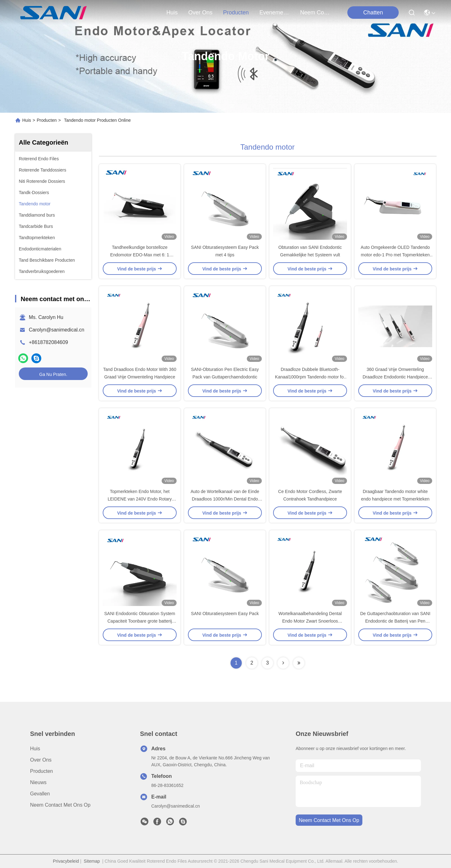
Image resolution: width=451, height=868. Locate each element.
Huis (172, 13)
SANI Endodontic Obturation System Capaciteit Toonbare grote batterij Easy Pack (140, 621)
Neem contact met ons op (60, 805)
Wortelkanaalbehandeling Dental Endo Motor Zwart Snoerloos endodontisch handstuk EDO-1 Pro (310, 621)
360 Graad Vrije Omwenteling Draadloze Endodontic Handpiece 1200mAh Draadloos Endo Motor (395, 377)
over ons (200, 13)
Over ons (41, 760)
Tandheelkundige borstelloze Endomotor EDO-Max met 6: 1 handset (140, 255)
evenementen (274, 13)
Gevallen (40, 794)
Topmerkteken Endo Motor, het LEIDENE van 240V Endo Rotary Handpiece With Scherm (140, 499)
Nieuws (38, 782)
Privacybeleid (66, 861)
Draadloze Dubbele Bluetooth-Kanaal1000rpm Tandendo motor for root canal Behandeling (310, 377)
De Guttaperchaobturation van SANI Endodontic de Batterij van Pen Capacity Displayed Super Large (395, 621)
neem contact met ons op (315, 13)
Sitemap (92, 861)
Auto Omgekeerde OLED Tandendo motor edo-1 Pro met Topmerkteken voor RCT (395, 255)
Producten (47, 120)
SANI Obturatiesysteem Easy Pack (225, 614)
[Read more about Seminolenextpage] (283, 663)
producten (236, 13)
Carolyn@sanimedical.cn (57, 330)
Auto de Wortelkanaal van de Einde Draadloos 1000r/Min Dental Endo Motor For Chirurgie (225, 499)
